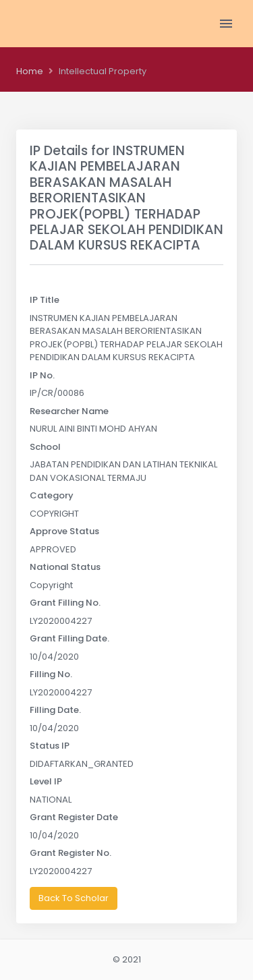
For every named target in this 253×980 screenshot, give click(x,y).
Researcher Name (69, 411)
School (45, 447)
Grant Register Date (74, 817)
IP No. (42, 375)
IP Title (45, 300)
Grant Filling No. (65, 603)
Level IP (46, 781)
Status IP (50, 746)
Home (30, 71)
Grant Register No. (71, 853)
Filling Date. (55, 710)
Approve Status (64, 531)
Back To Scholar (74, 898)
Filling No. (51, 674)
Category (52, 495)
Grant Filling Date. (69, 638)
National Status (65, 567)
